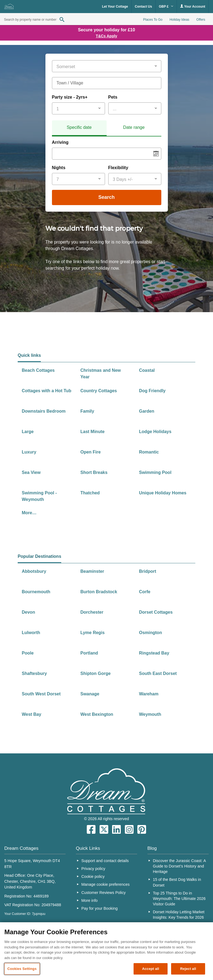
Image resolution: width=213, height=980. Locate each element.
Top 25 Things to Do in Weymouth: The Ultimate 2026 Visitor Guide (179, 899)
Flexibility (118, 168)
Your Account (193, 6)
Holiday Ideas (179, 20)
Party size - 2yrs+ (70, 97)
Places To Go (153, 20)
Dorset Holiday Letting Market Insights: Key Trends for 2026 (179, 915)
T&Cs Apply (107, 36)
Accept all (151, 969)
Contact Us (143, 7)
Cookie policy (93, 876)
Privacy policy (93, 869)
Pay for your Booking (100, 908)
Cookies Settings (22, 969)
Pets (113, 97)
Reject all (188, 969)
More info (89, 900)
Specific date (79, 127)
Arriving (60, 142)
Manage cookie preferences (106, 884)
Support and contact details (105, 861)
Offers (201, 20)
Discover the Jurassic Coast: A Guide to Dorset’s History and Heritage (179, 866)
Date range (134, 127)
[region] (107, 951)
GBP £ (166, 7)
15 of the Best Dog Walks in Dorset (177, 882)
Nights (59, 168)
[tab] (79, 128)
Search (106, 197)
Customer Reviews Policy (104, 893)
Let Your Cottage (115, 7)
